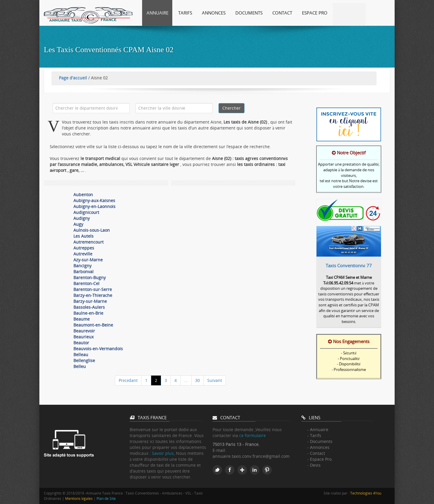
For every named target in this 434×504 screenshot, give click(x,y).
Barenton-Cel (86, 283)
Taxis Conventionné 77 (349, 265)
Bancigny (82, 266)
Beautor (81, 343)
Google (242, 470)
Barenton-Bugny (90, 277)
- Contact (316, 453)
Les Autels (83, 236)
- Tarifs (314, 435)
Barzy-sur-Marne (90, 301)
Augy (78, 224)
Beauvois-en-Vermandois (98, 349)
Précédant (128, 380)
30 (197, 380)
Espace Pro (315, 13)
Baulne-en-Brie (88, 313)
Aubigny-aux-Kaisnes (94, 200)
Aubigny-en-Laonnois (94, 206)
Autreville (83, 254)
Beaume (82, 319)
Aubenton (83, 195)
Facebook (230, 470)
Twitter (217, 470)
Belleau (81, 355)
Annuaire (157, 13)
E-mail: (219, 450)
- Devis (314, 465)
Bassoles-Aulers (89, 307)
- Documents (320, 441)
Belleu (80, 366)
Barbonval (83, 272)
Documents (249, 13)
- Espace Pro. (320, 459)
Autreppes (84, 248)
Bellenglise (84, 360)
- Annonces (318, 447)
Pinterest (267, 470)
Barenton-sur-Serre (93, 289)
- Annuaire (318, 429)
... (186, 380)
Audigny (82, 218)
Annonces (214, 13)
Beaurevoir (84, 331)
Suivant (215, 380)
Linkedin (255, 470)
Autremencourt (89, 242)
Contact (282, 13)
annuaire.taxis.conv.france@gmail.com (251, 456)
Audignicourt (86, 212)
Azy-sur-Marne (88, 260)
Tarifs (185, 13)
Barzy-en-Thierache (93, 295)
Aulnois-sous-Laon (92, 230)
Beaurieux (83, 337)
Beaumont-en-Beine (93, 325)
